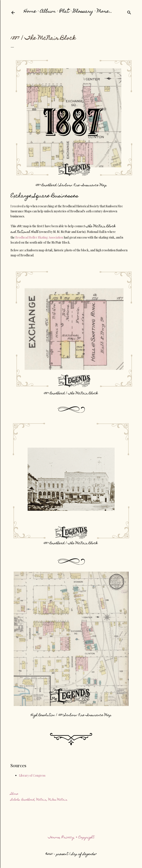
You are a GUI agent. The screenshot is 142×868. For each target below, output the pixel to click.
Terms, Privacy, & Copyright (71, 838)
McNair (41, 800)
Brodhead (28, 800)
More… (105, 12)
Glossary (83, 12)
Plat (64, 12)
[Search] (129, 12)
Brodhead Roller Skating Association (39, 237)
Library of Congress (32, 775)
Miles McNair (58, 800)
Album (48, 12)
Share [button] (14, 794)
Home (30, 12)
